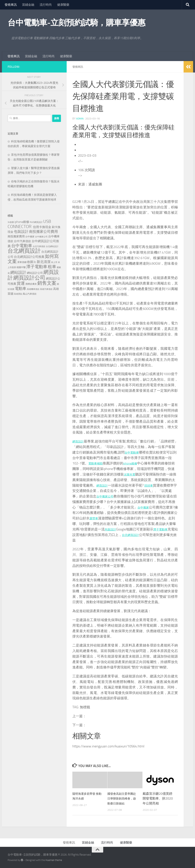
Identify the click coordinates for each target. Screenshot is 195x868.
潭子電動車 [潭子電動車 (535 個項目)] (37, 267)
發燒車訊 (11, 5)
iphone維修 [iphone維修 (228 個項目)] (22, 222)
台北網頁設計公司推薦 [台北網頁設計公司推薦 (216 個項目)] (29, 257)
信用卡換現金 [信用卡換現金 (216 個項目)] (42, 227)
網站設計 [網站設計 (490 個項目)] (18, 272)
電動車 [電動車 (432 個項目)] (21, 289)
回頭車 (169, 485)
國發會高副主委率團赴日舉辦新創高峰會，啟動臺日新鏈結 (122, 798)
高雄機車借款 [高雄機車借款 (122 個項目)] (33, 289)
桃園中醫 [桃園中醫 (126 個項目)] (21, 267)
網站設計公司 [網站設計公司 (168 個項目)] (35, 273)
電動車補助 (104, 463)
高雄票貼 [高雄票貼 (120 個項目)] (18, 294)
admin (80, 118)
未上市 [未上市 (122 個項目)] (54, 262)
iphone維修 (141, 463)
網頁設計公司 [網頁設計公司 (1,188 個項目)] (29, 278)
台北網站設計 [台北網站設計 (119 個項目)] (52, 246)
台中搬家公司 (131, 496)
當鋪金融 (28, 5)
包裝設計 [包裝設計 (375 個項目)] (21, 232)
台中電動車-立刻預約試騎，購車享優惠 (76, 23)
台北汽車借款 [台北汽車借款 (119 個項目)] (39, 246)
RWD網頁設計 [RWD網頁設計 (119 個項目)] (36, 222)
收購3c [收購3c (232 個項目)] (32, 262)
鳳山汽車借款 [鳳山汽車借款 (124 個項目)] (30, 294)
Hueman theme (54, 860)
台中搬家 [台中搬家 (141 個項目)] (30, 237)
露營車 (127, 518)
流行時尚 (46, 5)
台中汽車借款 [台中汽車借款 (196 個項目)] (22, 241)
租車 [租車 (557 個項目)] (52, 267)
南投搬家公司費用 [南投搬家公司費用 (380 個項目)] (43, 232)
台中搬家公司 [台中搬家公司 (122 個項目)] (41, 237)
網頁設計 (79, 441)
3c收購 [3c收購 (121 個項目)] (11, 222)
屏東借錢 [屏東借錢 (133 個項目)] (22, 262)
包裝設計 (147, 529)
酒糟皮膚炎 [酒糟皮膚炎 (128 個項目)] (31, 284)
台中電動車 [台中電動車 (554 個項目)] (22, 246)
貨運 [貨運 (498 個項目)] (21, 283)
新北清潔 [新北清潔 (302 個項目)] (44, 262)
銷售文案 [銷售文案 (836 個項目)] (47, 283)
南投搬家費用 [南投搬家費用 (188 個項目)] (16, 236)
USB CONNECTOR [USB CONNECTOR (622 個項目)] (29, 224)
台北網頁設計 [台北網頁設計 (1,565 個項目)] (24, 251)
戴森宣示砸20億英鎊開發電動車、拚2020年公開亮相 (158, 798)
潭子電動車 (95, 535)
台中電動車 (140, 452)
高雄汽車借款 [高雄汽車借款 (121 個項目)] (46, 289)
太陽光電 (144, 474)
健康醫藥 (63, 5)
